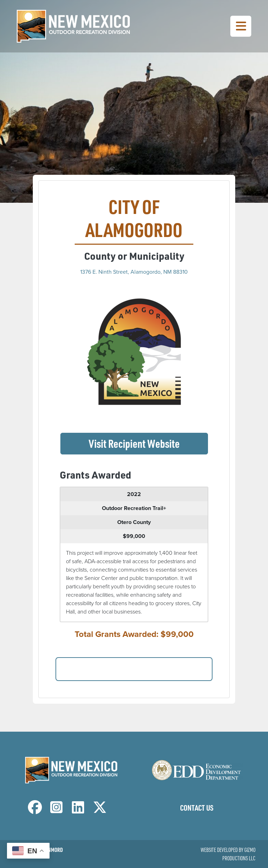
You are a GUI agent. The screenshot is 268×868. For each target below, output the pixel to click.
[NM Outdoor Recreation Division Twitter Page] (100, 810)
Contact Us (197, 808)
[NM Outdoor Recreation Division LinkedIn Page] (78, 810)
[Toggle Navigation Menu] (241, 26)
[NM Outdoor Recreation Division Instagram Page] (56, 810)
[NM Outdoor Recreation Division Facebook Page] (35, 810)
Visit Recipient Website (148, 443)
